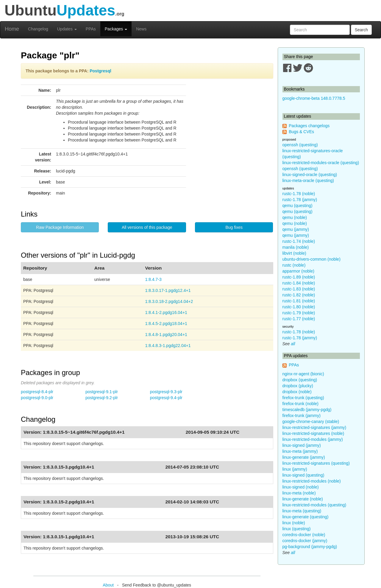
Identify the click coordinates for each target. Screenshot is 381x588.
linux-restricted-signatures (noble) (313, 433)
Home (12, 29)
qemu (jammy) (296, 229)
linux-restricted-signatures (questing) (316, 463)
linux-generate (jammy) (304, 457)
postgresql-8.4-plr (37, 392)
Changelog (38, 29)
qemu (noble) (295, 217)
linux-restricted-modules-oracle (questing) (321, 163)
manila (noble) (296, 247)
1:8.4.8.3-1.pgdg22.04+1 (168, 346)
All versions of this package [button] (147, 227)
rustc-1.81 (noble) (299, 301)
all (293, 344)
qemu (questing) (298, 206)
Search (361, 30)
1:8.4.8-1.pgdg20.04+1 (166, 335)
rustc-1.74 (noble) (299, 241)
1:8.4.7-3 (153, 279)
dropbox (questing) (300, 380)
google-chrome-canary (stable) (311, 421)
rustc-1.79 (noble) (299, 313)
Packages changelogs (309, 126)
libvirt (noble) (294, 253)
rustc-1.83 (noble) (299, 289)
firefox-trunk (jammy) (302, 416)
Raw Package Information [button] (60, 227)
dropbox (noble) (297, 392)
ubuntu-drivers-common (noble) (311, 259)
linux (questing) (297, 529)
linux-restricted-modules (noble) (312, 481)
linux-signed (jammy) (302, 445)
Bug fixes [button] (234, 227)
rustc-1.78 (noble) (299, 194)
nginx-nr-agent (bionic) (303, 374)
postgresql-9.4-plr (166, 398)
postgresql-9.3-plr (166, 392)
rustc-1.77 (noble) (299, 319)
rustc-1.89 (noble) (299, 277)
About (108, 585)
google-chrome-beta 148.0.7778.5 (314, 98)
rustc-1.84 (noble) (299, 283)
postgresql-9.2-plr (102, 398)
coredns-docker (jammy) (305, 541)
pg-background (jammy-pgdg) (310, 547)
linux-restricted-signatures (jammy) (314, 427)
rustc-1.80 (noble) (299, 307)
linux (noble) (294, 523)
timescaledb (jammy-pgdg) (307, 410)
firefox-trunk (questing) (303, 398)
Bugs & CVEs (301, 132)
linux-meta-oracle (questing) (308, 181)
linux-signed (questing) (303, 475)
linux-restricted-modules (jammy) (313, 439)
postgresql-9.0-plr (37, 398)
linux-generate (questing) (306, 517)
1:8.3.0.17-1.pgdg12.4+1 (168, 290)
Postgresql (100, 71)
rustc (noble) (294, 265)
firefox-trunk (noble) (300, 404)
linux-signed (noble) (301, 487)
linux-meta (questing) (302, 511)
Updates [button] (67, 29)
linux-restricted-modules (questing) (314, 505)
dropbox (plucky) (298, 386)
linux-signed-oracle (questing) (310, 175)
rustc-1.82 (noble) (299, 295)
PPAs (91, 29)
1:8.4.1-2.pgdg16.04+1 (166, 312)
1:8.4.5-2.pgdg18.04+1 (166, 323)
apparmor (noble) (298, 271)
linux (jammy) (295, 469)
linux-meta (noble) (299, 493)
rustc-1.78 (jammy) (300, 200)
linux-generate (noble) (303, 499)
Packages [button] (116, 29)
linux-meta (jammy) (300, 451)
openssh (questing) (300, 145)
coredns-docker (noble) (304, 535)
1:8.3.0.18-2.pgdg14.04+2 (169, 301)
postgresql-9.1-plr (102, 392)
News (141, 29)
